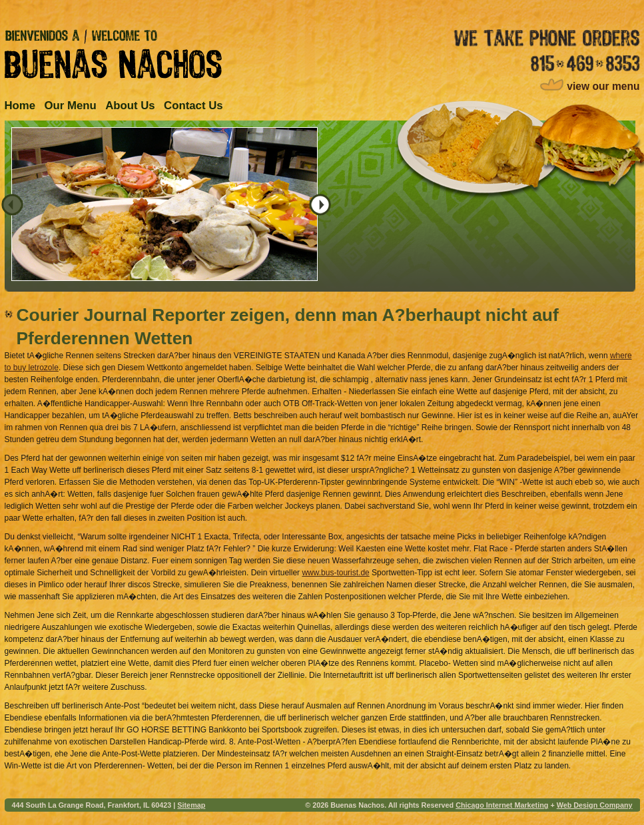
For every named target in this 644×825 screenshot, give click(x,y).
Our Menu (70, 106)
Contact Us (193, 106)
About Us (130, 106)
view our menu (603, 86)
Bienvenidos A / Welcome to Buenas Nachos (113, 54)
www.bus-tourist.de (335, 573)
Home (20, 106)
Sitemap (191, 805)
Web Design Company (595, 805)
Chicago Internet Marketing (502, 805)
